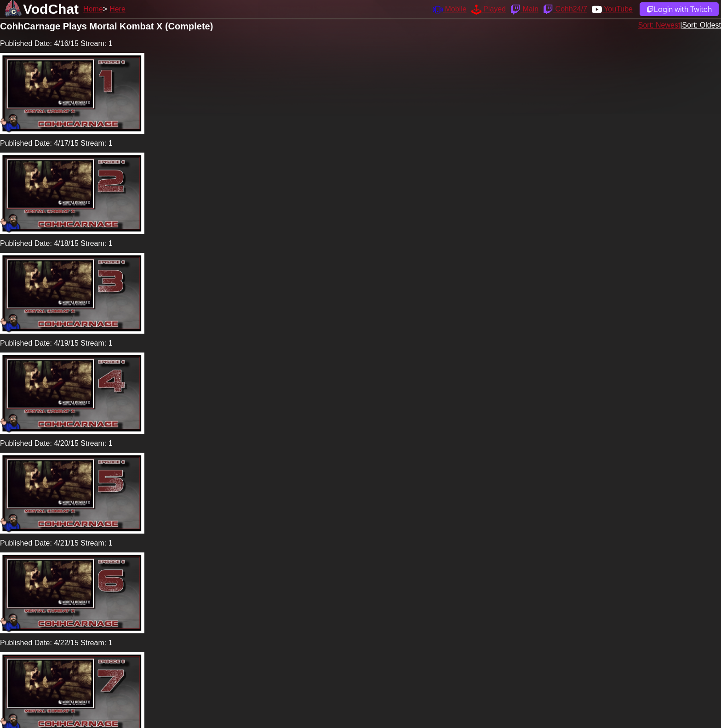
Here (117, 9)
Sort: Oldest (702, 25)
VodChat (51, 9)
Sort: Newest (659, 25)
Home (93, 9)
